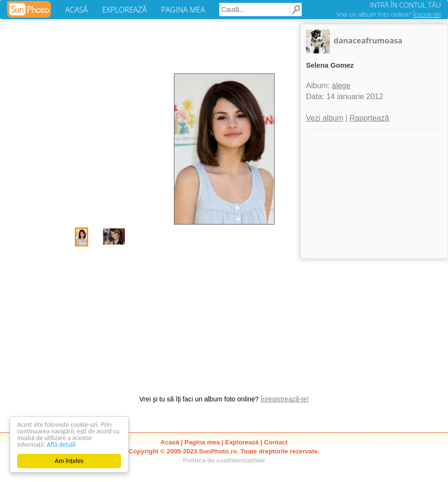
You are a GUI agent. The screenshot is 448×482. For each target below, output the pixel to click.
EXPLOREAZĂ (124, 10)
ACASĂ (76, 10)
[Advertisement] (224, 316)
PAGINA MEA (183, 10)
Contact (276, 442)
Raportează (369, 118)
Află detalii (61, 445)
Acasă (170, 442)
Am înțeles (69, 461)
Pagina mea (202, 442)
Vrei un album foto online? (389, 14)
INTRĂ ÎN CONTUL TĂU (405, 5)
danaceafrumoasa (368, 41)
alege (341, 86)
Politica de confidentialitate (224, 460)
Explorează (242, 442)
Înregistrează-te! (285, 399)
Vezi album (325, 118)
